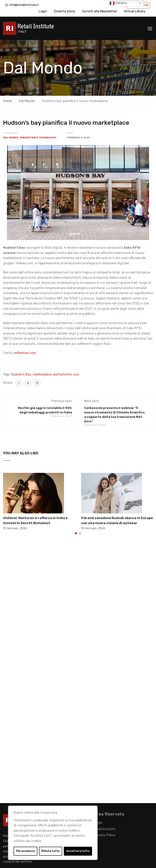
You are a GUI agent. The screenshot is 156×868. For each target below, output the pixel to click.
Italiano (118, 3)
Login (43, 11)
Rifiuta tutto (51, 851)
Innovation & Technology (38, 138)
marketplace (42, 374)
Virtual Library (135, 11)
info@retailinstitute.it (24, 5)
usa (76, 374)
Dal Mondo (11, 138)
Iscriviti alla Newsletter (100, 11)
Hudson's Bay (21, 374)
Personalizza (25, 851)
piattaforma (62, 374)
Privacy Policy (105, 835)
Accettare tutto (78, 851)
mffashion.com (25, 353)
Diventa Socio (65, 11)
